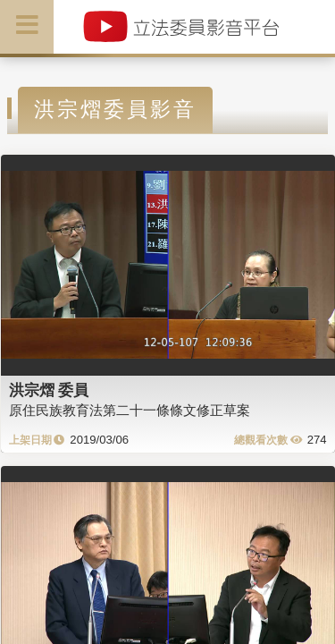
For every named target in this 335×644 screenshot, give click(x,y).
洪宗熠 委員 (49, 390)
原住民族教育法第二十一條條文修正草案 (130, 410)
